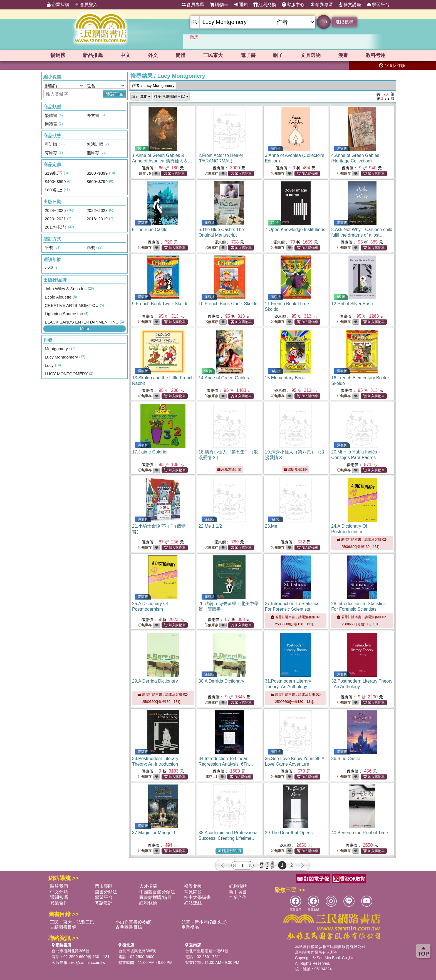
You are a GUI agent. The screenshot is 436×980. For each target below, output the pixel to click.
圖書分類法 (106, 892)
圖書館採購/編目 (155, 897)
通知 (241, 5)
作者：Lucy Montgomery (153, 86)
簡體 (180, 55)
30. (221, 681)
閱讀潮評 (104, 903)
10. (228, 304)
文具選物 (311, 55)
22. (210, 526)
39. (289, 833)
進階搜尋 (345, 22)
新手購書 (238, 892)
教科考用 (376, 55)
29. (155, 681)
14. (224, 378)
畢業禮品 (190, 927)
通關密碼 (59, 897)
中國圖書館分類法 (157, 892)
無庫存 (211, 174)
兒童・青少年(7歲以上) (204, 922)
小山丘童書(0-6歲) (133, 922)
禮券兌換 (193, 886)
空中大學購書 (197, 897)
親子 (278, 55)
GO (324, 22)
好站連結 (193, 903)
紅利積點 (238, 886)
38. (229, 838)
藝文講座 (350, 5)
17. (150, 452)
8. (362, 235)
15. (285, 378)
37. (153, 833)
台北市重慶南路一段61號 (207, 951)
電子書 (248, 55)
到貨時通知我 (230, 851)
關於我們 (59, 886)
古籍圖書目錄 (63, 927)
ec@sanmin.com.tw (88, 963)
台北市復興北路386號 (70, 951)
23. (271, 526)
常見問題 (193, 892)
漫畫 (343, 55)
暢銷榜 (58, 55)
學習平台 (378, 5)
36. (346, 759)
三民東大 (213, 55)
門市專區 (104, 886)
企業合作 (238, 897)
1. (162, 161)
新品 (93, 55)
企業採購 (58, 5)
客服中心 (293, 5)
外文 (153, 55)
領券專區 (321, 5)
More (85, 329)
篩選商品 (114, 94)
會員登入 (86, 5)
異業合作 (59, 903)
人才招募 (148, 886)
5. (150, 230)
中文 (125, 55)
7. (295, 230)
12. (352, 304)
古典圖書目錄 (129, 927)
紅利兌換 (265, 5)
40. (360, 833)
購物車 (219, 5)
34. (226, 764)
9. (160, 304)
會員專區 (193, 5)
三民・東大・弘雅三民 (72, 922)
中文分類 (59, 892)
